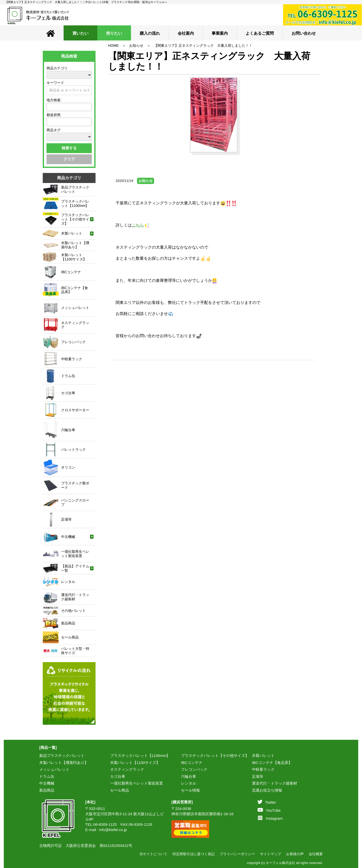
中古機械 (47, 783)
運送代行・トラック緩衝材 (275, 783)
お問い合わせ (304, 33)
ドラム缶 (47, 776)
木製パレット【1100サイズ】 (135, 763)
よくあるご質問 (260, 33)
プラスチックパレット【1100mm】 (140, 756)
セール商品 (120, 790)
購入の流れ (150, 33)
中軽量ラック (263, 769)
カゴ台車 (118, 776)
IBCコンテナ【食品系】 (272, 763)
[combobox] (69, 107)
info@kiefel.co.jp (113, 830)
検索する (69, 148)
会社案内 (186, 33)
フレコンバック (194, 769)
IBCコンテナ (192, 763)
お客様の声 (295, 854)
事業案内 (220, 33)
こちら (141, 225)
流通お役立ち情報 (267, 790)
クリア (69, 159)
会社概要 (316, 854)
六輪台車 (189, 776)
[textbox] (50, 107)
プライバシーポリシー (237, 854)
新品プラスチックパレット (62, 756)
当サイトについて (153, 854)
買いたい (80, 33)
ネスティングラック (127, 769)
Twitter (267, 802)
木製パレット (263, 756)
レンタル (189, 783)
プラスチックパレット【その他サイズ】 (215, 756)
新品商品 (47, 790)
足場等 (258, 776)
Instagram (270, 818)
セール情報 (190, 790)
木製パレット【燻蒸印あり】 (64, 763)
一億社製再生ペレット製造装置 (137, 783)
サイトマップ (270, 854)
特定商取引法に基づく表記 (194, 854)
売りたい (114, 33)
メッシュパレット (54, 769)
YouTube (269, 810)
